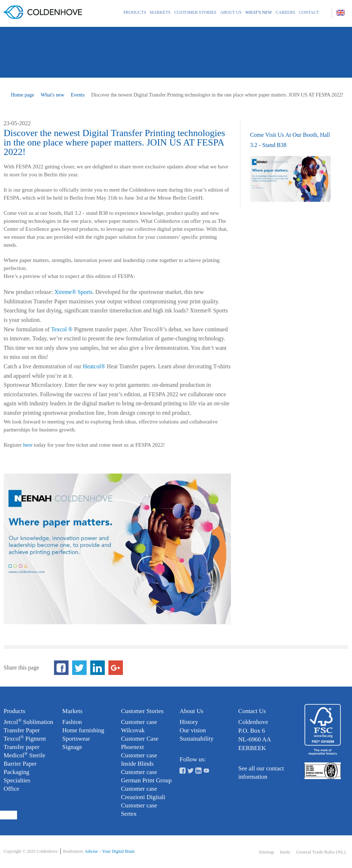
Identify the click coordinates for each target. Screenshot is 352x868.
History (189, 722)
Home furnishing (83, 730)
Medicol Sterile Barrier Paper (24, 759)
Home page (22, 95)
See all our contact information (261, 773)
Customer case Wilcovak (139, 726)
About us (231, 12)
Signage (72, 747)
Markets (160, 12)
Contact (309, 12)
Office (11, 789)
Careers (285, 12)
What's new (259, 12)
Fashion (72, 722)
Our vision (192, 730)
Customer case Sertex (139, 810)
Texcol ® (62, 329)
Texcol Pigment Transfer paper (25, 742)
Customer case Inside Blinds (139, 759)
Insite (285, 852)
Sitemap (266, 852)
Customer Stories (195, 12)
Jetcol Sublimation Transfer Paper (28, 726)
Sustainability (196, 739)
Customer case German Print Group (146, 776)
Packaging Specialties (17, 776)
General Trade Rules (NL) (321, 852)
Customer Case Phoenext (140, 743)
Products (135, 12)
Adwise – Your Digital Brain (109, 851)
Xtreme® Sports (73, 292)
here (28, 445)
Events (78, 95)
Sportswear (76, 739)
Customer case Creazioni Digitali (143, 793)
